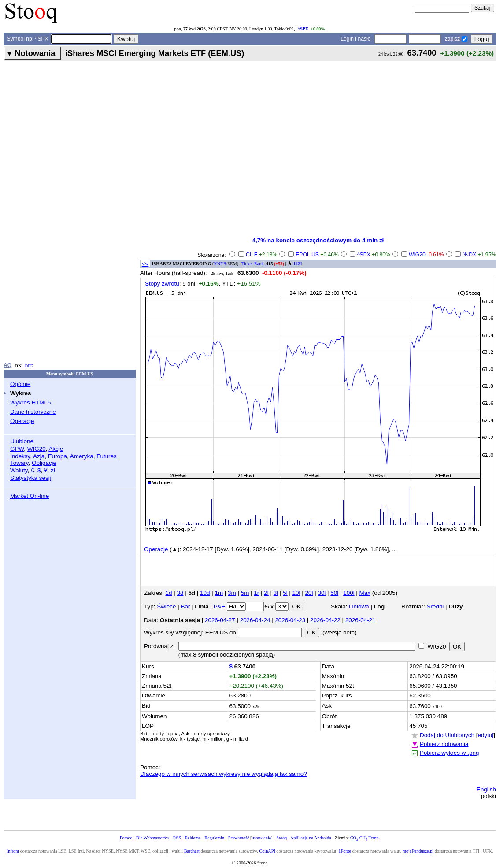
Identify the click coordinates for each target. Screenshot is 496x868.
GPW (17, 449)
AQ (7, 365)
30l (322, 593)
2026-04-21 (361, 620)
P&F (219, 606)
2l (266, 593)
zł (53, 470)
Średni (435, 606)
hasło (364, 39)
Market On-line (30, 496)
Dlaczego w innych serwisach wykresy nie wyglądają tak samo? (224, 774)
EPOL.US (307, 255)
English (486, 789)
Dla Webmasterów (153, 838)
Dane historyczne (33, 412)
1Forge (345, 851)
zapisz (452, 39)
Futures (107, 456)
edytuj (485, 735)
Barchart (192, 851)
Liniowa (359, 606)
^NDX (469, 255)
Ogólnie (20, 384)
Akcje (56, 449)
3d (180, 593)
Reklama (192, 838)
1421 (298, 264)
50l (334, 593)
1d (169, 593)
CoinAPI (267, 851)
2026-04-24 (255, 620)
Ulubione (22, 441)
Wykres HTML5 (30, 402)
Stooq (281, 838)
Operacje (22, 421)
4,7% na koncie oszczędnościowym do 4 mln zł (318, 240)
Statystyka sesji (31, 478)
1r (256, 593)
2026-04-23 (290, 620)
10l (296, 593)
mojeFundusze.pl (418, 851)
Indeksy (20, 456)
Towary (19, 463)
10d (205, 593)
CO (354, 838)
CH (363, 838)
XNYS (220, 264)
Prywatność (239, 838)
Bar (185, 606)
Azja (39, 456)
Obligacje (44, 463)
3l (276, 593)
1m (219, 593)
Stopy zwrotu (162, 284)
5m (245, 593)
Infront (13, 851)
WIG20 (37, 449)
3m (232, 593)
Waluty (19, 470)
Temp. (374, 838)
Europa (57, 456)
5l (285, 593)
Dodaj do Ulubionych (447, 735)
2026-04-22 (325, 620)
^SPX (303, 29)
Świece (166, 606)
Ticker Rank (253, 264)
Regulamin (214, 838)
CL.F (252, 255)
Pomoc (126, 838)
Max (365, 593)
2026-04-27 (220, 620)
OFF (29, 366)
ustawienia (262, 838)
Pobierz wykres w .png (449, 753)
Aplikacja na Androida (311, 838)
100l (349, 593)
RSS (177, 838)
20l (309, 593)
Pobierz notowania (444, 744)
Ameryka (82, 456)
